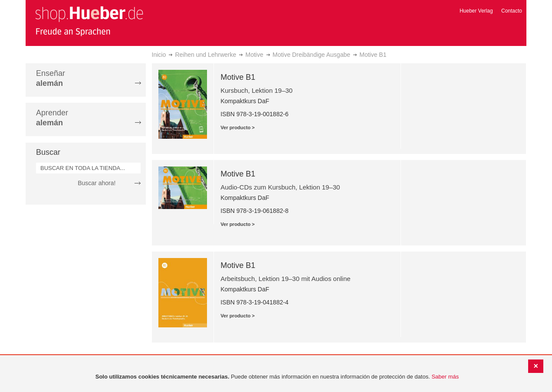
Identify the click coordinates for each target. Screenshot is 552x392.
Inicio (159, 55)
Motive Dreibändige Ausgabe (311, 55)
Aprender (52, 118)
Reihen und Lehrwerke (205, 55)
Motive (255, 55)
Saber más (445, 377)
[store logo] (89, 21)
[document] (277, 377)
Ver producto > (238, 127)
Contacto (512, 11)
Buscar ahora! (97, 183)
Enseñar (51, 78)
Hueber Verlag (476, 11)
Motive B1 (238, 77)
